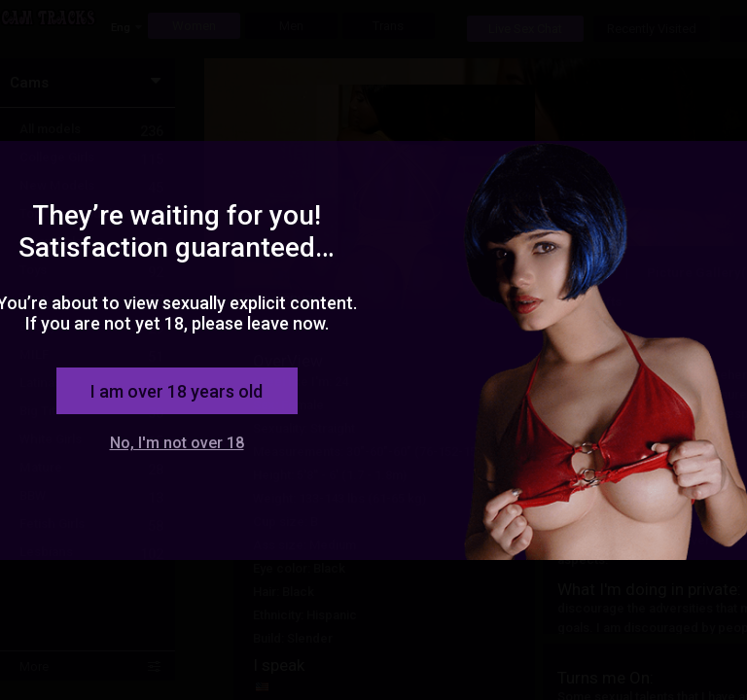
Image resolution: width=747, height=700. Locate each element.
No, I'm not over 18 (177, 443)
